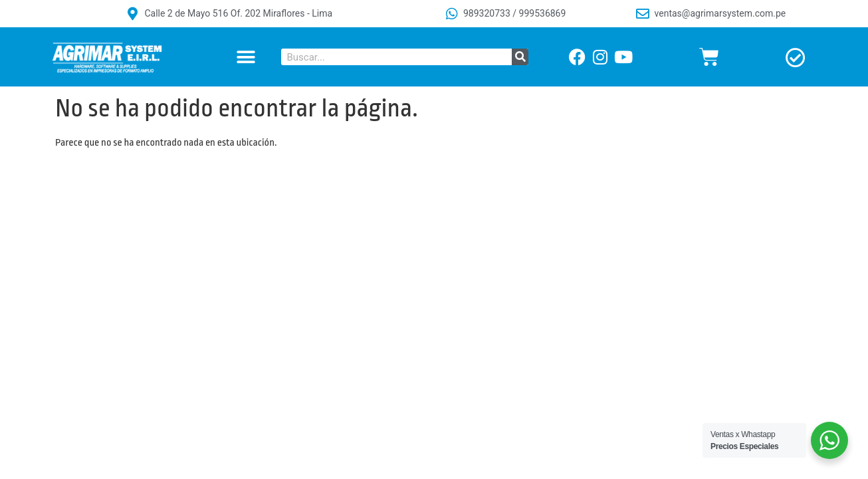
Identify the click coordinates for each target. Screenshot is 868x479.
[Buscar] (520, 57)
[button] (246, 57)
